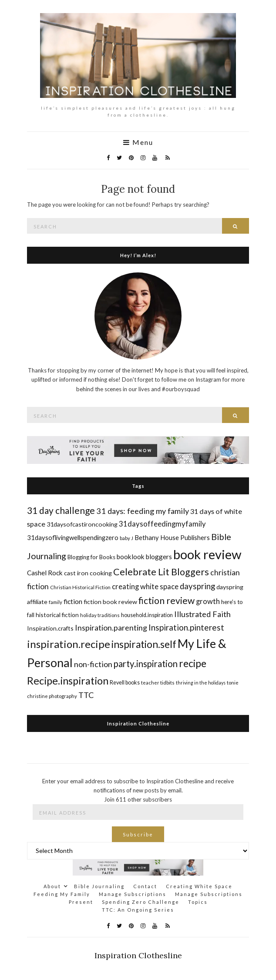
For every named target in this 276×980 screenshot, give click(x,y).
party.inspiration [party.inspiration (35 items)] (146, 664)
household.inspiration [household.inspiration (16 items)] (147, 615)
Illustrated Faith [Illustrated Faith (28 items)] (202, 614)
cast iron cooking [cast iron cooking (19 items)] (88, 573)
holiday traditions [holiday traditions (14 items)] (100, 615)
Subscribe (138, 834)
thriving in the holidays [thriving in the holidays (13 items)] (201, 683)
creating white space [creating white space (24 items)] (145, 586)
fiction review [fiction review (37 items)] (167, 600)
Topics (198, 902)
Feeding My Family (62, 894)
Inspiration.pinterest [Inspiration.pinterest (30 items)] (186, 627)
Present (81, 902)
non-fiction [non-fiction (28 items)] (93, 664)
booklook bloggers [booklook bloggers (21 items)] (144, 557)
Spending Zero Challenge (141, 902)
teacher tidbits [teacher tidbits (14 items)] (158, 683)
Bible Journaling (99, 886)
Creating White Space (199, 886)
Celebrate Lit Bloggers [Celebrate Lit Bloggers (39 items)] (161, 572)
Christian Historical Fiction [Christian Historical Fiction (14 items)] (80, 587)
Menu (138, 142)
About (52, 886)
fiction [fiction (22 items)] (73, 601)
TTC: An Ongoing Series (138, 910)
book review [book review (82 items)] (207, 554)
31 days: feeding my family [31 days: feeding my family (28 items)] (143, 511)
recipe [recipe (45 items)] (193, 663)
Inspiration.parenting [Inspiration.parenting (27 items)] (111, 628)
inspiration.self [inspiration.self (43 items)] (144, 644)
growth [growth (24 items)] (208, 601)
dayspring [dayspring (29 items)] (197, 586)
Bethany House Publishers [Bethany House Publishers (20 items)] (172, 537)
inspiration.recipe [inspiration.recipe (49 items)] (69, 644)
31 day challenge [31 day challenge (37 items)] (61, 510)
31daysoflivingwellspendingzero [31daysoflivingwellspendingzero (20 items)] (73, 537)
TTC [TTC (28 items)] (86, 695)
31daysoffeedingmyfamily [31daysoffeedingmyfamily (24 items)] (162, 524)
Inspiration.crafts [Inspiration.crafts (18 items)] (50, 628)
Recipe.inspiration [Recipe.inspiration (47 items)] (68, 681)
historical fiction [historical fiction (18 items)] (57, 615)
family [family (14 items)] (56, 602)
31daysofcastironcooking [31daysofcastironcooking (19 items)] (82, 524)
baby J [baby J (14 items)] (126, 538)
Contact (145, 886)
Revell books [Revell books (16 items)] (125, 683)
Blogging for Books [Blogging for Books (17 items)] (91, 557)
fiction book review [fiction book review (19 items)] (110, 602)
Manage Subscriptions (133, 894)
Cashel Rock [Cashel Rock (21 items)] (45, 573)
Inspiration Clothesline (138, 723)
